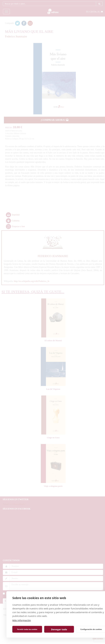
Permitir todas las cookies (27, 629)
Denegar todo (59, 629)
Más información (22, 620)
